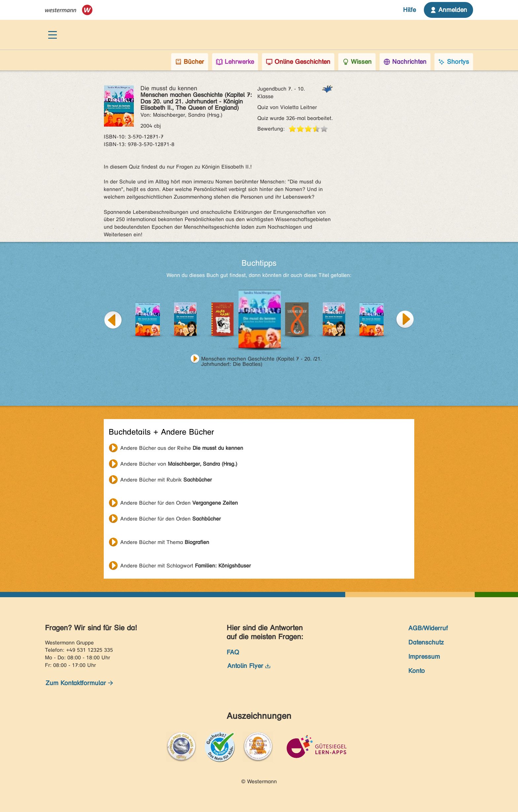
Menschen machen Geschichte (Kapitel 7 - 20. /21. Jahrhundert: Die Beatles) (261, 360)
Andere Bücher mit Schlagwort (185, 566)
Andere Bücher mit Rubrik (166, 480)
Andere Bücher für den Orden (179, 503)
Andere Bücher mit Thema (165, 542)
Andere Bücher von (179, 464)
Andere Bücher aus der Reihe (182, 448)
